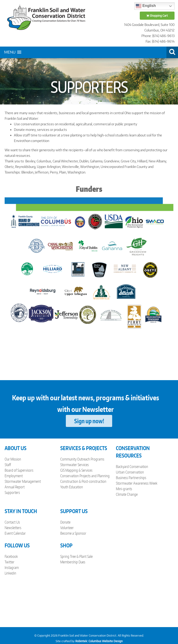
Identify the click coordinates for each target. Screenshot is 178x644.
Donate (65, 522)
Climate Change (127, 494)
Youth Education (72, 487)
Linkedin (10, 573)
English (146, 6)
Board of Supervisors (19, 470)
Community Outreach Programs (82, 459)
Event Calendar (15, 533)
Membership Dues (73, 562)
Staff (8, 465)
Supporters (12, 492)
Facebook (11, 556)
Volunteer (67, 528)
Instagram (12, 568)
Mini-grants (124, 489)
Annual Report (15, 487)
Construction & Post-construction (83, 481)
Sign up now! (89, 421)
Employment (14, 476)
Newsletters (13, 528)
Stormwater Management (23, 481)
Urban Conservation (130, 472)
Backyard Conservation (132, 467)
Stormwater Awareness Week (137, 483)
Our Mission (13, 459)
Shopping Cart (157, 16)
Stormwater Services (75, 465)
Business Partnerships (131, 478)
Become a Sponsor (73, 533)
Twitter (10, 562)
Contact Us (12, 522)
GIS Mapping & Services (76, 470)
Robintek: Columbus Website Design (99, 641)
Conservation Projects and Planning (85, 476)
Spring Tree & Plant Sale (76, 556)
